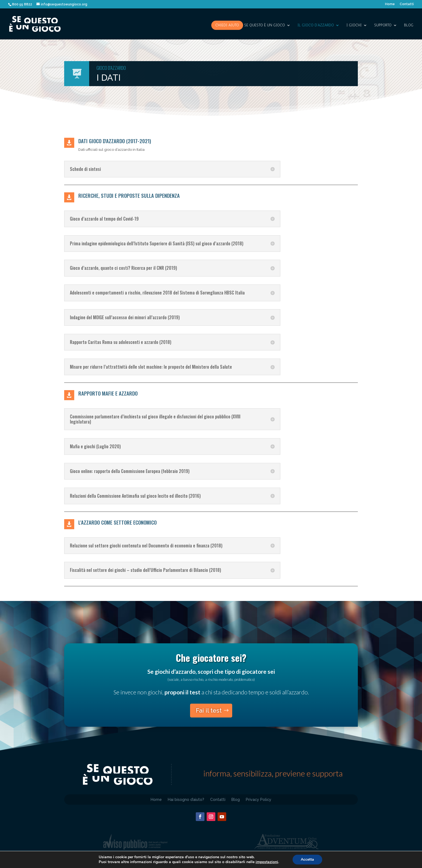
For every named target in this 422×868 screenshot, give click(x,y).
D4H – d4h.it (235, 863)
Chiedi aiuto (227, 25)
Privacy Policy (259, 799)
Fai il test (209, 710)
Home (390, 4)
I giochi (354, 25)
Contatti (407, 4)
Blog (409, 25)
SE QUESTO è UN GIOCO (265, 25)
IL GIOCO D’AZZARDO (316, 25)
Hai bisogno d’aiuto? (186, 799)
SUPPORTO (383, 25)
